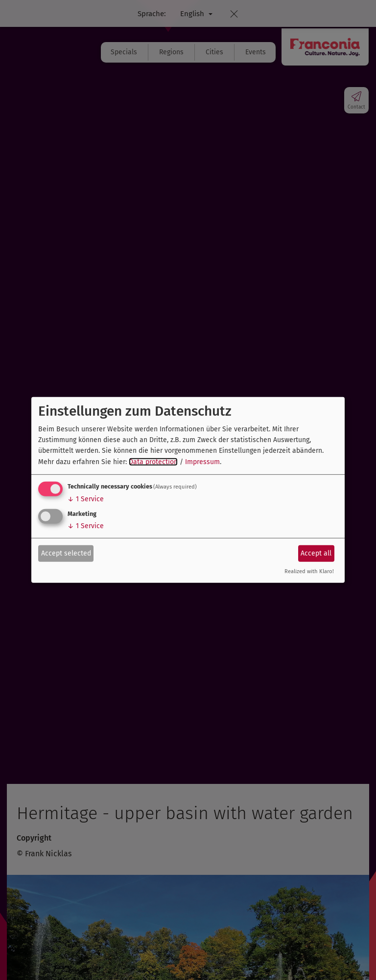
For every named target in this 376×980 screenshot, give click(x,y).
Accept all (316, 553)
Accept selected (66, 553)
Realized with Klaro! (309, 571)
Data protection (153, 462)
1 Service (86, 499)
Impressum (202, 462)
